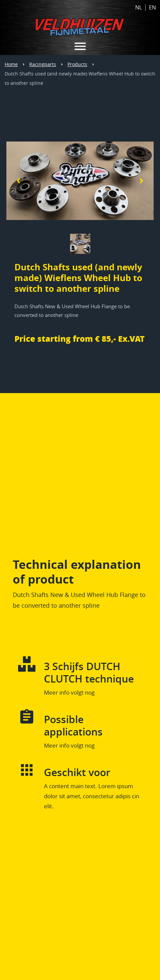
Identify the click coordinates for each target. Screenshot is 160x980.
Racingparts (43, 64)
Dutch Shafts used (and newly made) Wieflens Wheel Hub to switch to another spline (80, 78)
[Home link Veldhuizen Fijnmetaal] (80, 25)
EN (152, 7)
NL (139, 7)
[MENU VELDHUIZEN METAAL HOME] (80, 46)
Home (11, 64)
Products (77, 64)
